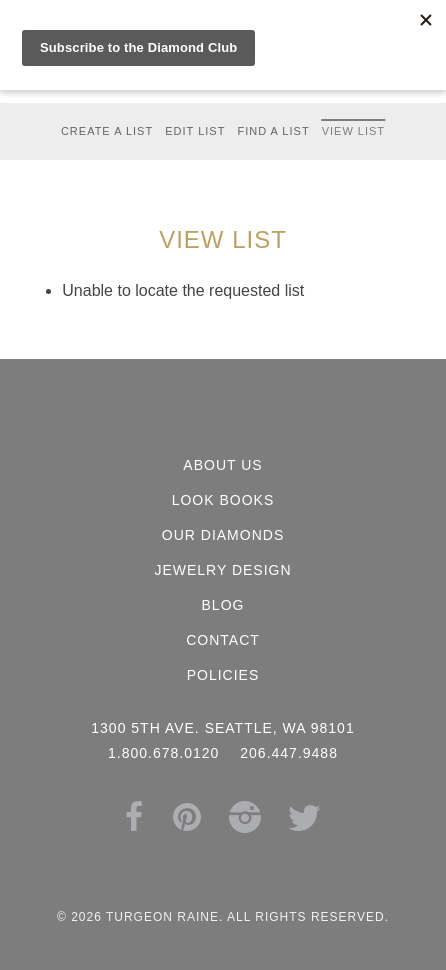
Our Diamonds (223, 535)
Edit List (195, 131)
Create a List (107, 131)
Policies (223, 675)
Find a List (273, 131)
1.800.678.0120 (142, 16)
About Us (222, 465)
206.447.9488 (289, 753)
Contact (223, 640)
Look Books (223, 500)
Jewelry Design (222, 570)
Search (307, 16)
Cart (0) (234, 16)
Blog (223, 605)
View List (353, 131)
